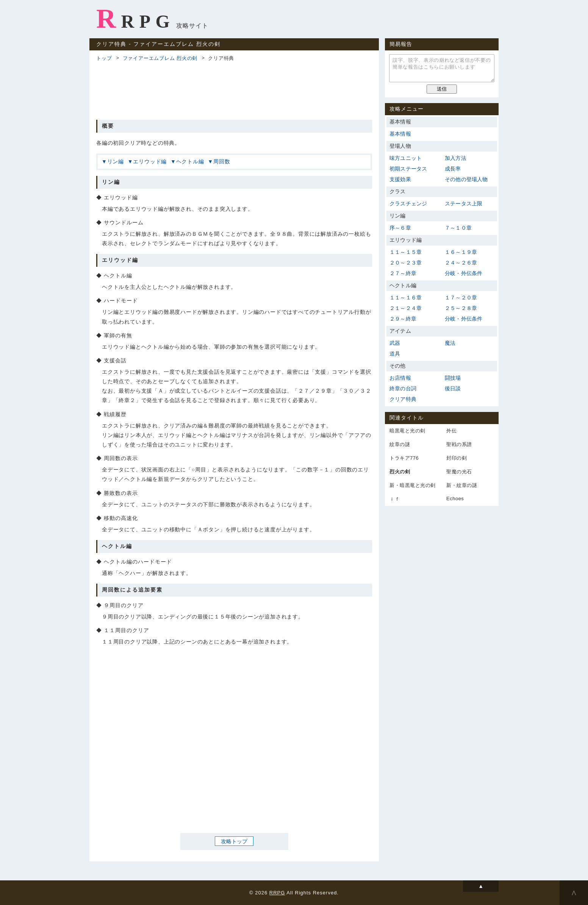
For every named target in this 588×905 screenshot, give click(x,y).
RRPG (135, 19)
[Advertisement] (234, 89)
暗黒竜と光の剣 (407, 431)
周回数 (222, 161)
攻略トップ (234, 841)
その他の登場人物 (466, 179)
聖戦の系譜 (459, 444)
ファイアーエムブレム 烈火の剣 (160, 58)
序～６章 (400, 228)
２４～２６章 (461, 263)
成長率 (453, 169)
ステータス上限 (464, 204)
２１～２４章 (406, 308)
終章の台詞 (403, 388)
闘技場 (453, 378)
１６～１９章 (461, 252)
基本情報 (400, 134)
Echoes (455, 499)
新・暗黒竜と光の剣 (413, 485)
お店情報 (400, 378)
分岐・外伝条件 (464, 273)
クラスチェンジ (408, 204)
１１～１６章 (406, 297)
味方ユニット (406, 158)
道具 (395, 354)
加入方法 (456, 158)
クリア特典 (403, 399)
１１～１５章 (406, 252)
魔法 (450, 343)
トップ (104, 58)
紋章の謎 (400, 444)
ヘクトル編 (190, 161)
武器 (395, 343)
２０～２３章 (406, 263)
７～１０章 (458, 228)
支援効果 (400, 179)
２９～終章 (403, 319)
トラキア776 (404, 458)
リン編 (116, 161)
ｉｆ (395, 499)
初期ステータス (408, 169)
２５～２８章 (461, 308)
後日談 (453, 388)
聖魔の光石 (459, 472)
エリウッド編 (150, 161)
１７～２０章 (461, 297)
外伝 (451, 431)
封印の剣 (457, 458)
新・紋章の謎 (462, 485)
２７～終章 (403, 273)
